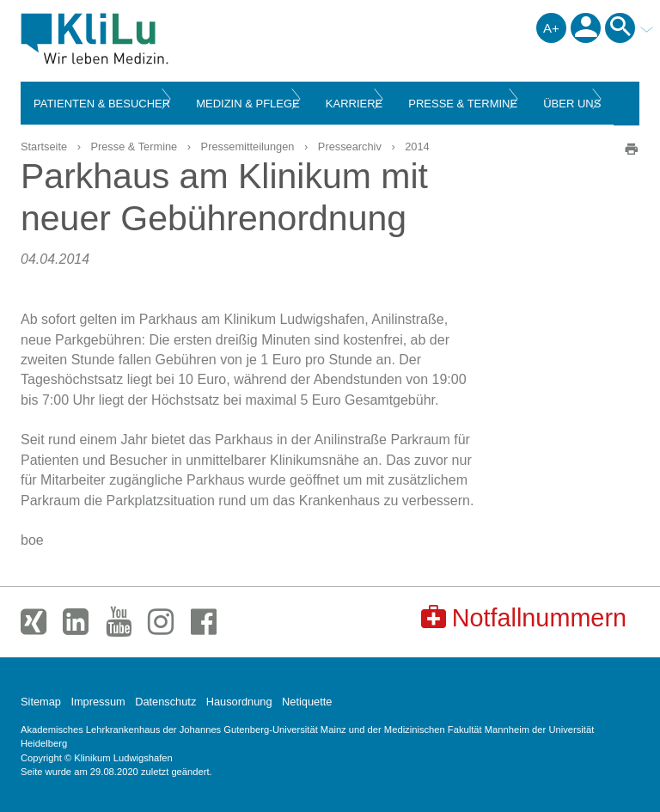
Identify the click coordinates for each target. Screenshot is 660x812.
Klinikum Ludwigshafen (134, 39)
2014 (417, 147)
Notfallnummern (524, 617)
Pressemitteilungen (248, 147)
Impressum (98, 702)
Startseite (44, 147)
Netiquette (307, 702)
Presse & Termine (134, 147)
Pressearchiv (350, 147)
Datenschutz (165, 702)
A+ (551, 28)
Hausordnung (239, 702)
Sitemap (41, 702)
